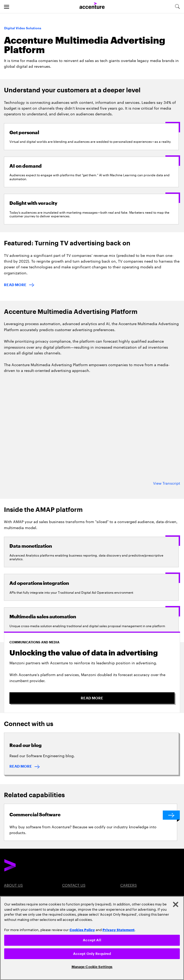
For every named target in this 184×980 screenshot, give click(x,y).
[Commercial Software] (93, 815)
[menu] (7, 7)
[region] (92, 938)
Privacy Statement (118, 930)
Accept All (92, 940)
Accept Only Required (92, 954)
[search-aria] (177, 7)
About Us (13, 885)
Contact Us (74, 885)
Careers (129, 885)
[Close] (176, 904)
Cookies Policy (82, 930)
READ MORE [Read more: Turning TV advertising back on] (15, 285)
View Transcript (167, 483)
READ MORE (92, 698)
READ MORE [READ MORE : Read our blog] (21, 766)
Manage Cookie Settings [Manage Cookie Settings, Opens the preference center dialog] (92, 967)
